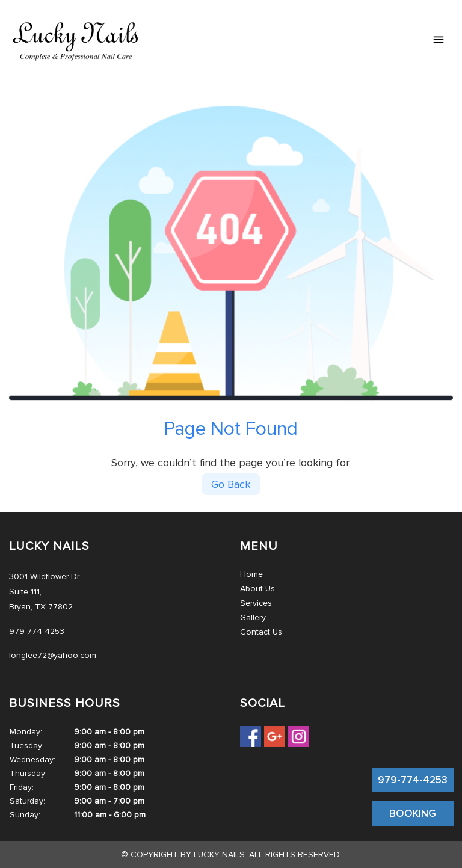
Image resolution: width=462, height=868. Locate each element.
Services (256, 603)
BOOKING (413, 814)
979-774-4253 (413, 780)
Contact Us (261, 632)
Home (251, 574)
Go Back (231, 484)
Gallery (253, 617)
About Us (257, 589)
